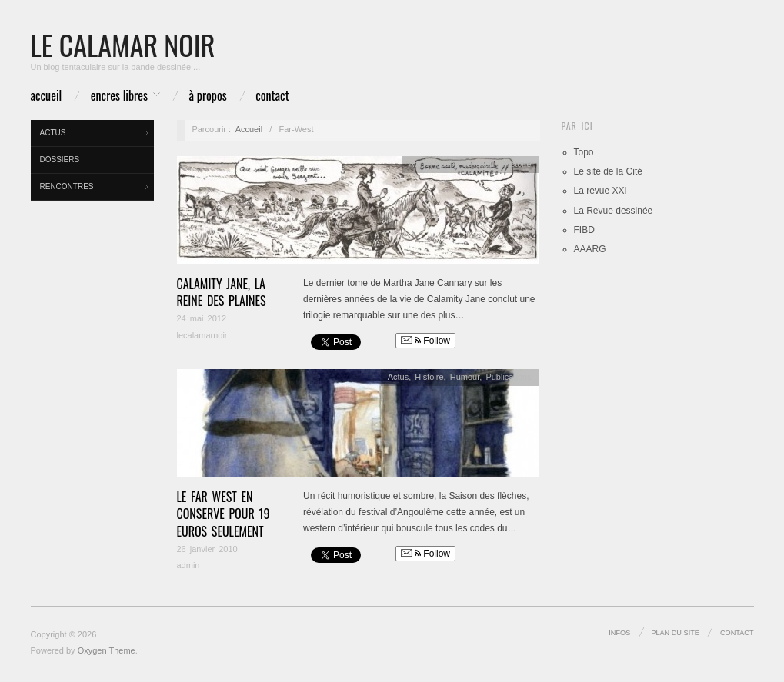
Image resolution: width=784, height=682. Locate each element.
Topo (584, 152)
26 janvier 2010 (207, 549)
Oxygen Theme (107, 650)
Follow (425, 341)
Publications (508, 377)
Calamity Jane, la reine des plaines (222, 292)
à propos (208, 95)
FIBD (584, 230)
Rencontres (67, 186)
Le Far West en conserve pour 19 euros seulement (224, 514)
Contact (272, 95)
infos (619, 633)
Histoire (517, 164)
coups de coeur (467, 164)
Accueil (47, 95)
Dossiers (60, 160)
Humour (465, 377)
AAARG (590, 249)
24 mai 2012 (202, 318)
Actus (53, 133)
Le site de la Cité (608, 171)
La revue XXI (601, 191)
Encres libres (119, 95)
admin (188, 565)
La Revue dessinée (614, 211)
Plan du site (675, 633)
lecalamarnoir (202, 335)
